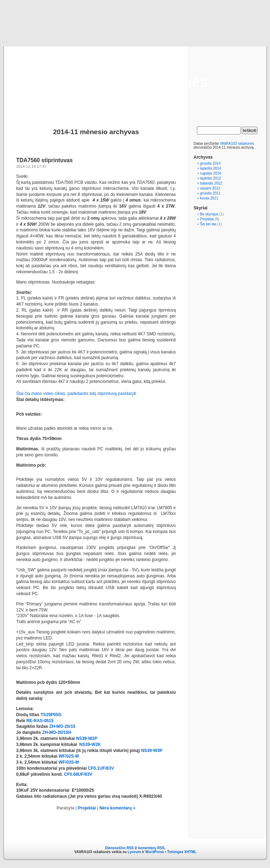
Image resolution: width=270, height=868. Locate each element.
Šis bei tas (208, 224)
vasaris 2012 (210, 188)
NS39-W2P (87, 738)
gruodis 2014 (210, 163)
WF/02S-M (69, 756)
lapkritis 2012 (211, 178)
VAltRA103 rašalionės (135, 82)
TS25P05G (51, 715)
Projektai (87, 808)
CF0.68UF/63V (78, 774)
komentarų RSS (151, 848)
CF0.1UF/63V (101, 768)
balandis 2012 (211, 183)
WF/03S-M (69, 762)
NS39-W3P (152, 751)
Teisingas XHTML (182, 852)
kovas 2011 (209, 198)
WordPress (155, 852)
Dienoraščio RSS (119, 848)
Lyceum (134, 852)
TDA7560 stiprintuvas (45, 160)
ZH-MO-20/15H (57, 732)
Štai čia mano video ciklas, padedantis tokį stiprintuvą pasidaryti (76, 394)
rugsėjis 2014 (211, 173)
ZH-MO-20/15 (62, 726)
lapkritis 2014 (211, 168)
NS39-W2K (90, 745)
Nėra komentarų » (117, 808)
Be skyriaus (209, 214)
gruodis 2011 (210, 193)
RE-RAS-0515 (40, 721)
